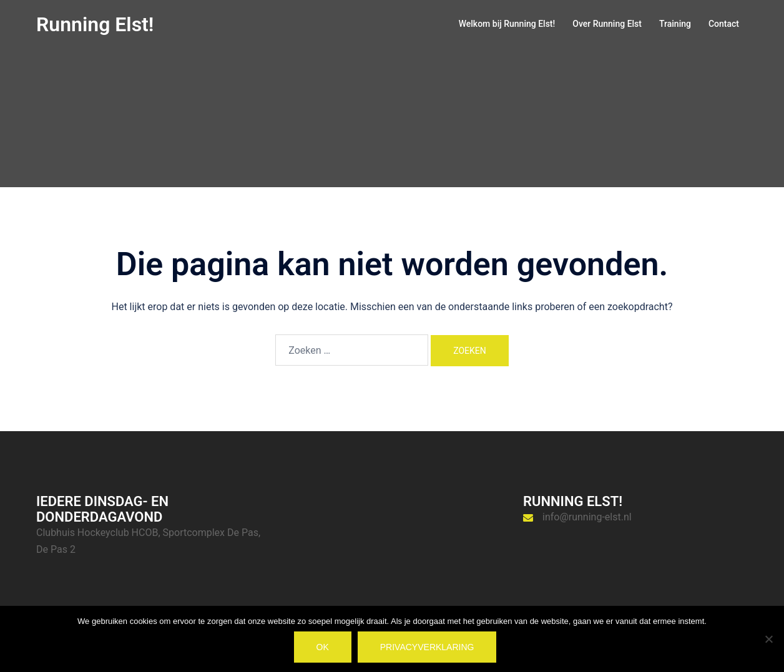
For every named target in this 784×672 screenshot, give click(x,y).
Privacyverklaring (427, 647)
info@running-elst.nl (587, 517)
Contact (724, 24)
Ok (323, 647)
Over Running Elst (607, 24)
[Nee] (768, 639)
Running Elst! (95, 24)
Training (675, 24)
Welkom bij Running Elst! (507, 24)
